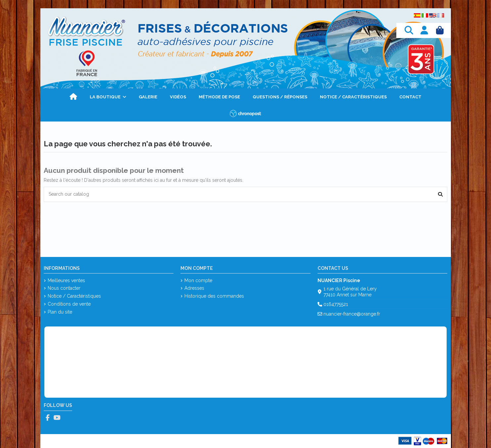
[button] (108, 97)
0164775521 (336, 304)
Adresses (194, 288)
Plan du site (60, 312)
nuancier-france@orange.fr (352, 314)
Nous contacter (64, 288)
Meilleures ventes (66, 280)
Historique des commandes (214, 296)
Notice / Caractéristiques (74, 296)
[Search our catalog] (440, 194)
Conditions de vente (69, 304)
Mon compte (198, 280)
